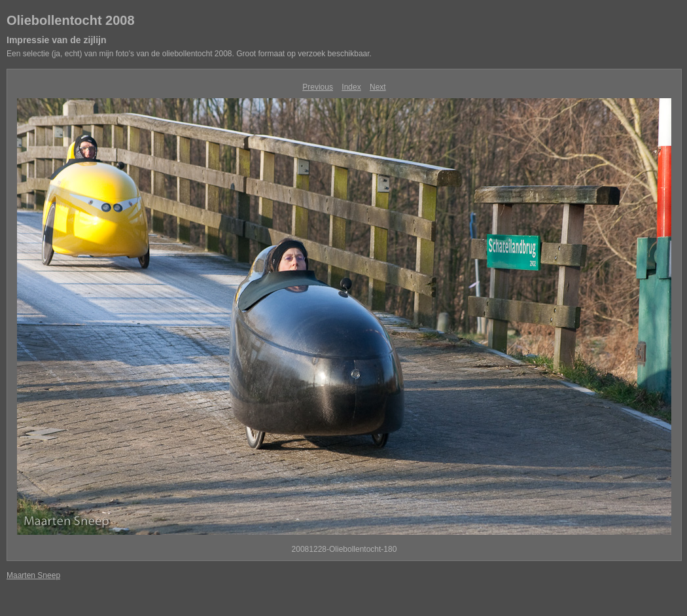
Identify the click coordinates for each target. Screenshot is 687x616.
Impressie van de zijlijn (57, 40)
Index (351, 87)
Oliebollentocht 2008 (71, 20)
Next (378, 87)
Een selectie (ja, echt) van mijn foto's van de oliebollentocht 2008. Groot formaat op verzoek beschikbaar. (189, 54)
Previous (318, 87)
